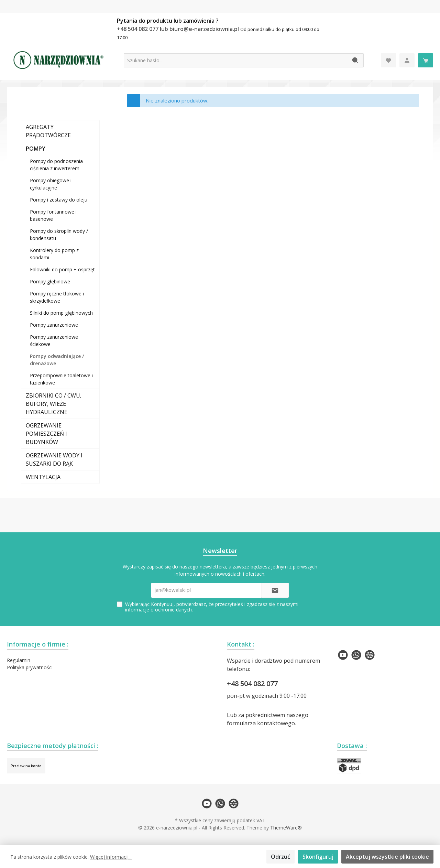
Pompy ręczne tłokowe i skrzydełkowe (57, 297)
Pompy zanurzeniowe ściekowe (54, 340)
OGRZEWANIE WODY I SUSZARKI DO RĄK (54, 459)
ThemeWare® (286, 828)
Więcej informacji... (111, 857)
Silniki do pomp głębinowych (61, 313)
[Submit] (275, 590)
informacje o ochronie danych (158, 610)
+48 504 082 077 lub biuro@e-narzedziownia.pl (179, 29)
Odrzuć (280, 857)
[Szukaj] (356, 60)
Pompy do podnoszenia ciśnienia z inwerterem (56, 165)
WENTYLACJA (43, 477)
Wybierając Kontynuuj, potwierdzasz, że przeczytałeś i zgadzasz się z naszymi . (212, 607)
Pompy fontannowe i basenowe (53, 215)
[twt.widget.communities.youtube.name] (343, 655)
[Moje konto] (407, 60)
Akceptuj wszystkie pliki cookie (387, 857)
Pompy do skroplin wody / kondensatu (59, 235)
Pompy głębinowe (50, 281)
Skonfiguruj (318, 857)
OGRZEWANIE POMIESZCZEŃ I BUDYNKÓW (46, 434)
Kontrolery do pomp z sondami (54, 254)
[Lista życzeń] (388, 60)
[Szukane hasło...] (236, 60)
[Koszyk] (426, 60)
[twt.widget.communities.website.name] (370, 655)
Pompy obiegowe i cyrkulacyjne (51, 184)
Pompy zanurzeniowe (54, 325)
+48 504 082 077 (252, 683)
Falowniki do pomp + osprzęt (62, 269)
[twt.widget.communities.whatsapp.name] (356, 655)
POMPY (36, 149)
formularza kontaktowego (261, 723)
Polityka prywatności (30, 667)
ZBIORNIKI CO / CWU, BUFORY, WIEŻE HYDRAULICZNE (54, 404)
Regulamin (19, 660)
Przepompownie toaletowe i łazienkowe (61, 379)
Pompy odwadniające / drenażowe (57, 360)
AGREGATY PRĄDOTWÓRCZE (48, 131)
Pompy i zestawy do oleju (59, 200)
